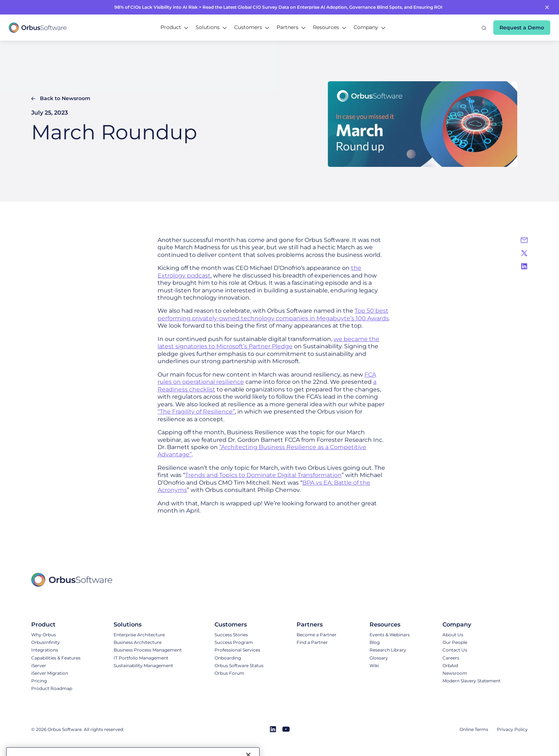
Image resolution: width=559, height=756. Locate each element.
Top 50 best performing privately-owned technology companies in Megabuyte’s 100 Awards (273, 314)
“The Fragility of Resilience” (196, 412)
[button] (174, 28)
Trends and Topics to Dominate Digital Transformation (263, 475)
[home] (38, 28)
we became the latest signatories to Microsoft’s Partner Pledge (268, 343)
